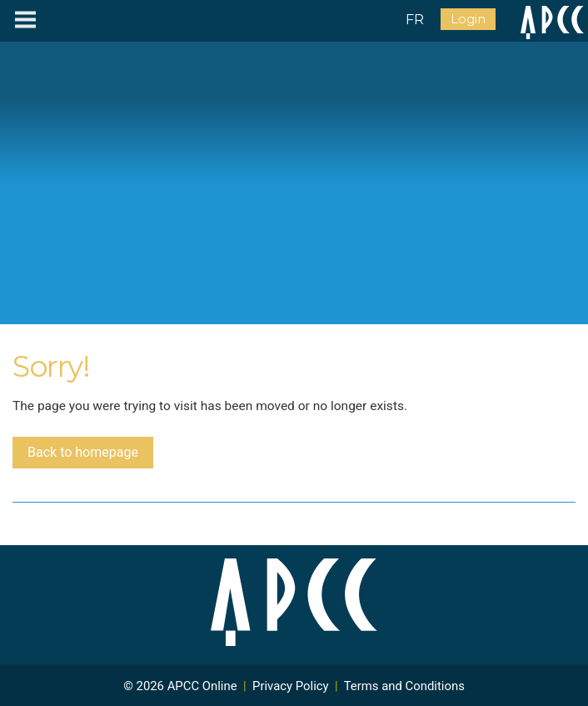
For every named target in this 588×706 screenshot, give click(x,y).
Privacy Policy (291, 686)
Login (468, 19)
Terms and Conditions (404, 686)
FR (415, 20)
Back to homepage (83, 452)
